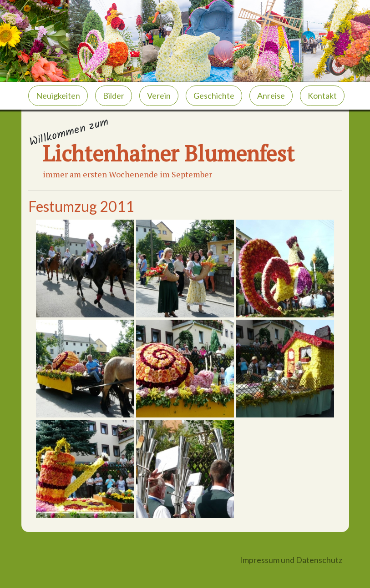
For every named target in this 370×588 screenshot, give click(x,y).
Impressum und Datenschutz (291, 560)
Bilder (114, 95)
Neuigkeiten (58, 95)
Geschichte (214, 95)
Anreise (271, 95)
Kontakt (322, 95)
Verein (159, 95)
